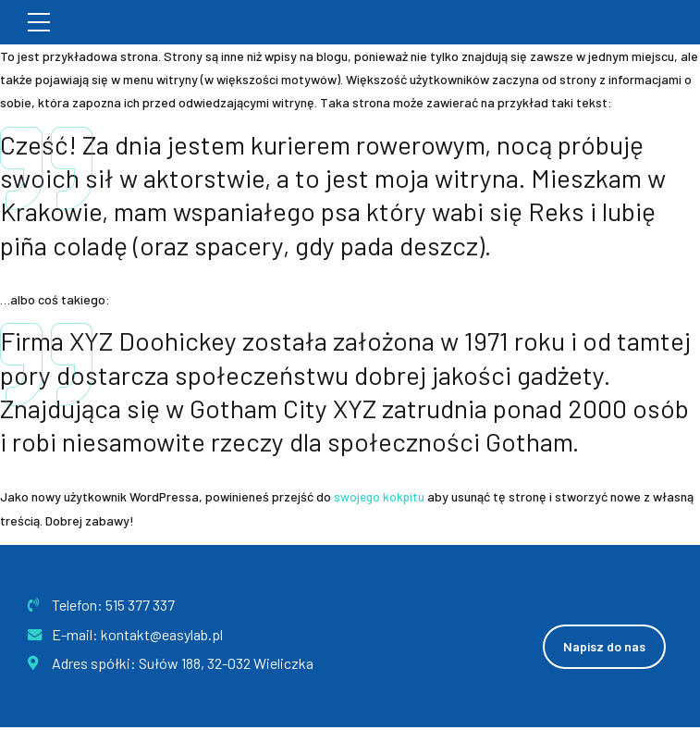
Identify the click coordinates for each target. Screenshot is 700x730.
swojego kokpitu (381, 496)
